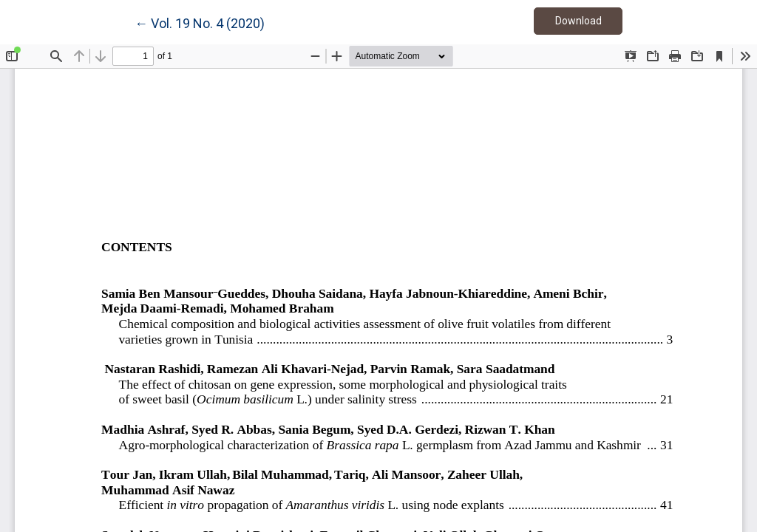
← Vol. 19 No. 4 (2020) (200, 22)
